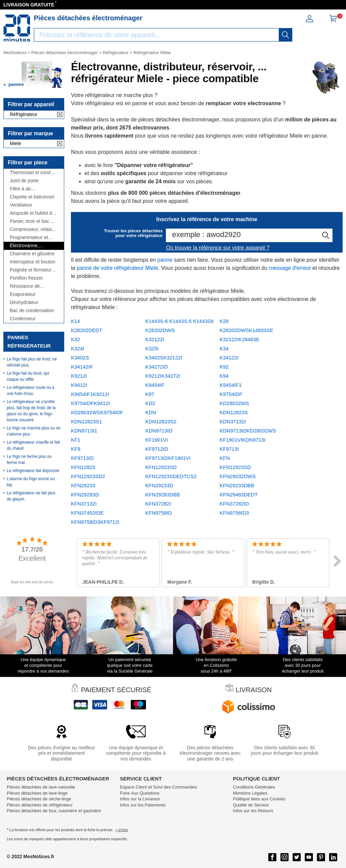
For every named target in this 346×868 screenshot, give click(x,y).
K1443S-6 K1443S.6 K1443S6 (180, 321)
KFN (225, 458)
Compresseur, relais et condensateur (33, 229)
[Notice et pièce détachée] (17, 28)
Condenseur (23, 319)
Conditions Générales (254, 787)
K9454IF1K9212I (90, 394)
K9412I (79, 385)
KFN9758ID (158, 513)
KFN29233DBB (237, 485)
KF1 (76, 440)
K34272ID (157, 367)
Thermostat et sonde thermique (31, 173)
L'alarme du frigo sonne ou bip (31, 482)
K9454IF (155, 385)
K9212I (79, 376)
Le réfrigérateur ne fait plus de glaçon (31, 496)
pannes (16, 84)
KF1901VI (157, 440)
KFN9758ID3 (234, 513)
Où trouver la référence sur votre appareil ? (218, 248)
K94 (224, 376)
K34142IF (82, 367)
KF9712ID (157, 449)
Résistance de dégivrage (25, 286)
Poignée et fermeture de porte (32, 270)
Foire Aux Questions (140, 793)
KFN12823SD (161, 467)
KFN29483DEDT (239, 495)
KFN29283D (85, 495)
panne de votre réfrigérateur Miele (117, 268)
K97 (150, 394)
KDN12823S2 (161, 421)
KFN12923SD (235, 467)
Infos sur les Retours (253, 811)
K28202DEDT (87, 330)
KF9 (76, 449)
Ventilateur (21, 205)
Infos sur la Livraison (140, 799)
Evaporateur (23, 294)
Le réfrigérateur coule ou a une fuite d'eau (31, 391)
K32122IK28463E (240, 339)
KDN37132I (233, 421)
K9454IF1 (231, 385)
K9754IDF (231, 394)
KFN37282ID (234, 504)
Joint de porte (24, 181)
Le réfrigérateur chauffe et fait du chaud (33, 445)
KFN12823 (83, 467)
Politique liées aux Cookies (259, 799)
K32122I (155, 339)
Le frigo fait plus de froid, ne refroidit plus (32, 362)
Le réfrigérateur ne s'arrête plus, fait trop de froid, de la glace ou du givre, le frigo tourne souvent (31, 411)
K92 (224, 367)
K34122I (229, 358)
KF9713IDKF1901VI (168, 458)
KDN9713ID (159, 431)
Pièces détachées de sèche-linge (39, 799)
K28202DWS (160, 330)
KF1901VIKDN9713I (243, 440)
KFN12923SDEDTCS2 (171, 476)
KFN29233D (159, 485)
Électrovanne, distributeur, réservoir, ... (32, 246)
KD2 (150, 403)
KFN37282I (158, 504)
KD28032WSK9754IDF (97, 412)
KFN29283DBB (163, 495)
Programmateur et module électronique (31, 238)
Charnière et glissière (32, 254)
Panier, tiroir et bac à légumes (31, 221)
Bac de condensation (32, 311)
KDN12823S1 (86, 421)
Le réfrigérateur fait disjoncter (33, 471)
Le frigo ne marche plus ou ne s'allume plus (34, 431)
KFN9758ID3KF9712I (95, 522)
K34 (224, 348)
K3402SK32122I (164, 358)
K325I (152, 348)
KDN (151, 412)
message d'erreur (290, 268)
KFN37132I (84, 504)
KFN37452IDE (87, 513)
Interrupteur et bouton (33, 262)
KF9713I (229, 449)
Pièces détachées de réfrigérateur (40, 805)
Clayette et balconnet (32, 197)
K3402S (80, 358)
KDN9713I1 (84, 431)
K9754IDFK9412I (90, 403)
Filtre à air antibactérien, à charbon (26, 189)
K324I (78, 348)
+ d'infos (122, 830)
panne (165, 260)
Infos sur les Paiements (143, 805)
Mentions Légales (250, 793)
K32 (76, 339)
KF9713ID (82, 458)
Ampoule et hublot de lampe (32, 213)
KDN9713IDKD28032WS (248, 431)
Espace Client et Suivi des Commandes (158, 787)
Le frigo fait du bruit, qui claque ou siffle (28, 376)
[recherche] (286, 35)
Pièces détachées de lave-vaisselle (41, 787)
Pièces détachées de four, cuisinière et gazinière (54, 811)
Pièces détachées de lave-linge (37, 793)
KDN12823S (234, 412)
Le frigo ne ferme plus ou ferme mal (29, 460)
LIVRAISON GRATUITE (29, 5)
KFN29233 (83, 485)
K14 (76, 321)
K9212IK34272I (163, 376)
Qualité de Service (251, 805)
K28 (224, 321)
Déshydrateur (24, 302)
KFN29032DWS (238, 476)
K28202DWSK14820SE (246, 330)
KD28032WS (234, 403)
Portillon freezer (26, 278)
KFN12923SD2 (88, 476)
